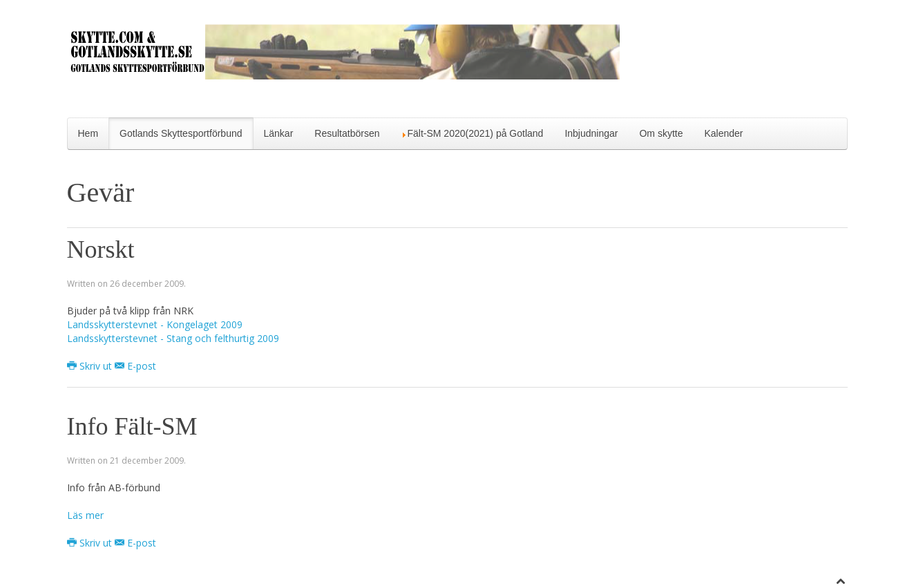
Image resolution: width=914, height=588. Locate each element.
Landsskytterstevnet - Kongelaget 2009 (155, 324)
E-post (135, 366)
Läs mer (85, 515)
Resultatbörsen (347, 133)
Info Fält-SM (132, 426)
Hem (88, 133)
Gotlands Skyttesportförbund (181, 133)
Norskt (101, 249)
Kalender (723, 133)
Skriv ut (91, 366)
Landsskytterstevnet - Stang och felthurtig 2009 (173, 338)
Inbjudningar (591, 133)
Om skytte (661, 133)
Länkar (279, 133)
